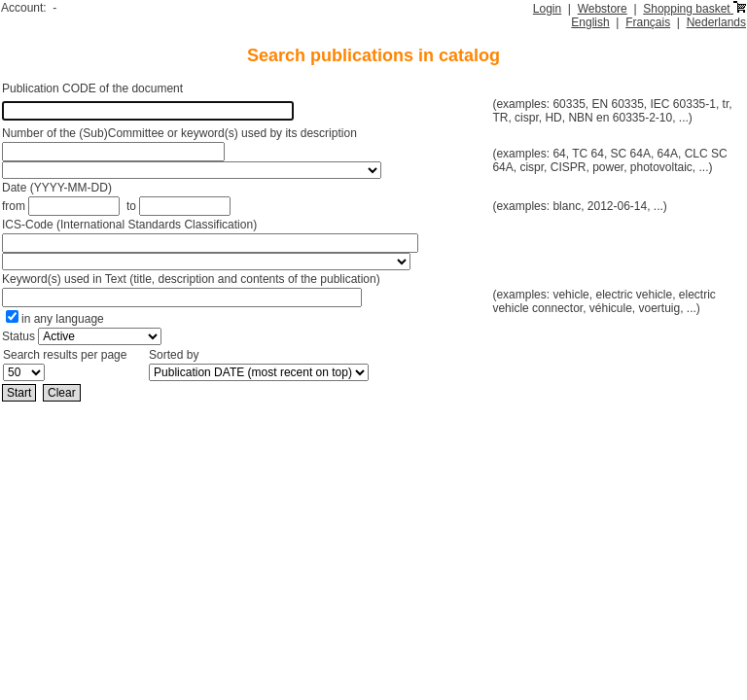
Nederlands (716, 22)
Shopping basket (694, 9)
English (590, 22)
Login (547, 9)
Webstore (603, 9)
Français (648, 22)
